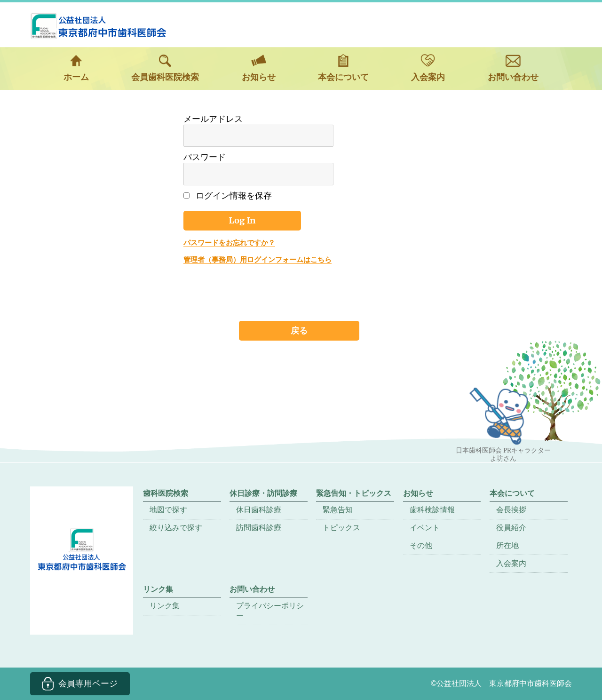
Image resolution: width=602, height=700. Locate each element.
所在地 (507, 545)
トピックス (341, 528)
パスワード (205, 157)
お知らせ (259, 68)
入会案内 (428, 68)
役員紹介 (511, 528)
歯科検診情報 (432, 510)
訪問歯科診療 (259, 528)
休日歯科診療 (259, 510)
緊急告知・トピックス (354, 493)
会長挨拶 (511, 510)
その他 (421, 545)
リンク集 (165, 606)
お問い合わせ (513, 68)
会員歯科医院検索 (165, 68)
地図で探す (168, 510)
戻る (299, 330)
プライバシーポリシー (270, 611)
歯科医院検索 (166, 493)
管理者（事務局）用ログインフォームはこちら (257, 259)
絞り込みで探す (176, 528)
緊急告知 (338, 510)
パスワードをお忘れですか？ (229, 243)
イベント (425, 528)
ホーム (76, 68)
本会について (343, 68)
